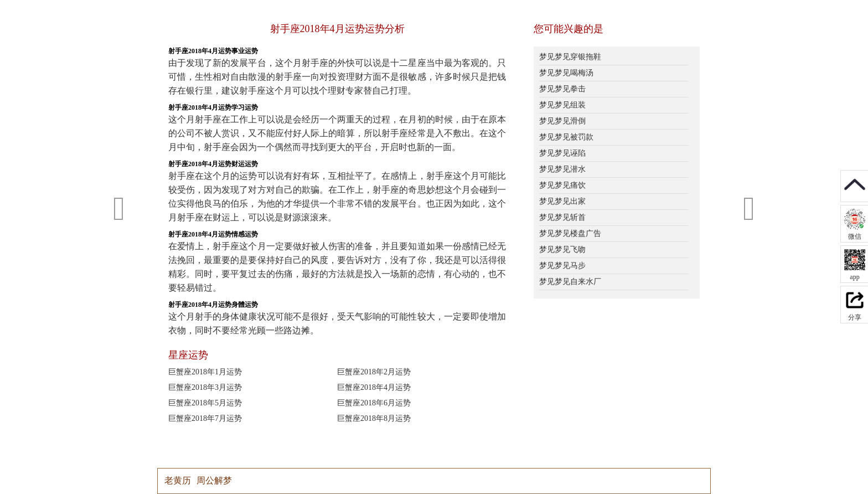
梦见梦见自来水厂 (570, 282)
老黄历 (178, 480)
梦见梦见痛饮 (562, 185)
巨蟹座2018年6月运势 (374, 403)
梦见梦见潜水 (562, 169)
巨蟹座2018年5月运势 (205, 403)
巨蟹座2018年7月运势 (205, 418)
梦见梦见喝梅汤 (566, 73)
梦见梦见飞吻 (562, 249)
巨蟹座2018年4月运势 (374, 387)
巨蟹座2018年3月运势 (205, 387)
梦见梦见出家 (562, 201)
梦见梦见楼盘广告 (570, 233)
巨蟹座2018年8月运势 (374, 418)
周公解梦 (214, 480)
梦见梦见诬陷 (562, 153)
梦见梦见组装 (562, 105)
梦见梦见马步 (562, 266)
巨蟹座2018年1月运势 (205, 372)
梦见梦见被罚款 (566, 137)
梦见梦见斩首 (562, 217)
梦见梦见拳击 (562, 89)
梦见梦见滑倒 (562, 121)
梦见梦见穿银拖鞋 (570, 57)
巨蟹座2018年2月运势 (374, 372)
